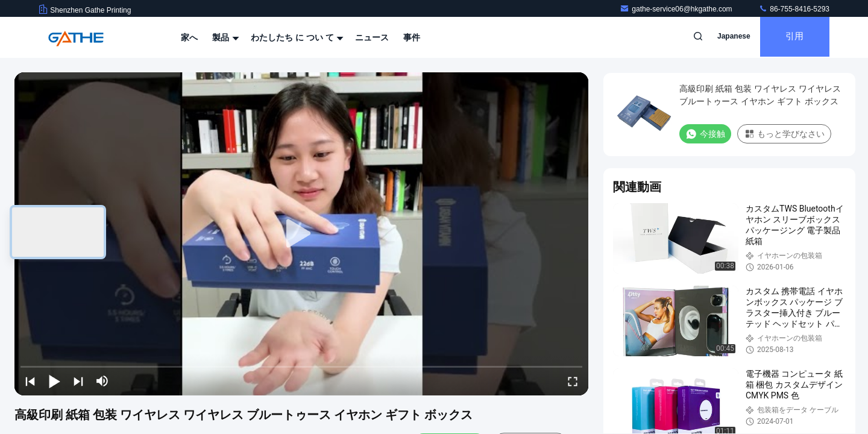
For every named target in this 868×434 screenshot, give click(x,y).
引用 (792, 37)
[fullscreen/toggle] (573, 381)
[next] (78, 381)
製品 (224, 37)
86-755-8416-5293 (794, 9)
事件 (412, 37)
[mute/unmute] (102, 381)
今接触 (705, 134)
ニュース (372, 37)
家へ (189, 37)
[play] (301, 234)
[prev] (30, 381)
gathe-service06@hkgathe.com (677, 9)
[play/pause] (54, 381)
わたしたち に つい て (296, 37)
